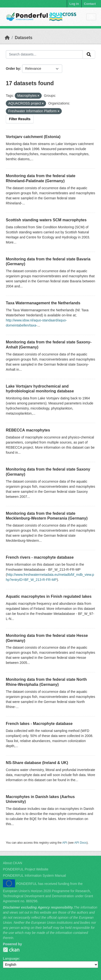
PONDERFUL (11, 950)
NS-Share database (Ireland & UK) (37, 763)
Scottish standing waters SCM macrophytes (46, 220)
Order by (13, 69)
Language (11, 959)
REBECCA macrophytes (28, 430)
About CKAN (12, 863)
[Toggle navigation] (91, 17)
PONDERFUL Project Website (26, 869)
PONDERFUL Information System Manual (34, 876)
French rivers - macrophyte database (40, 557)
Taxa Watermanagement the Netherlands (43, 303)
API (65, 843)
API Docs (81, 843)
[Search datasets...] (44, 55)
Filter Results (20, 119)
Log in (74, 4)
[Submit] (89, 55)
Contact (90, 4)
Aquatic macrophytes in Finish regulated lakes (49, 596)
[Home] (7, 38)
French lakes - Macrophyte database (39, 724)
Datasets (24, 38)
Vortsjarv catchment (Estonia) (33, 137)
